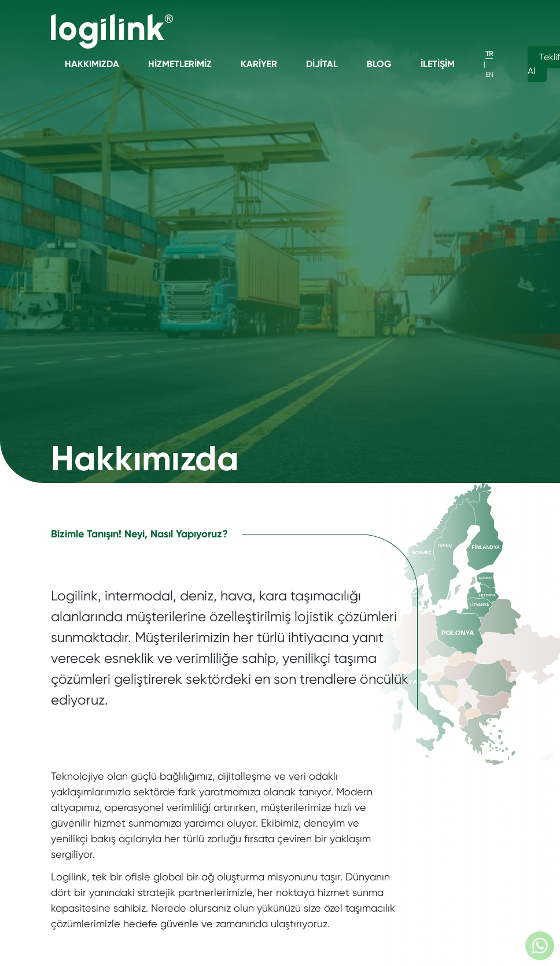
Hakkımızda (92, 64)
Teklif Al (544, 64)
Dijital (322, 64)
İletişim (438, 64)
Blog (379, 64)
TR (489, 54)
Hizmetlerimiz (180, 64)
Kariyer (259, 64)
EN (489, 75)
